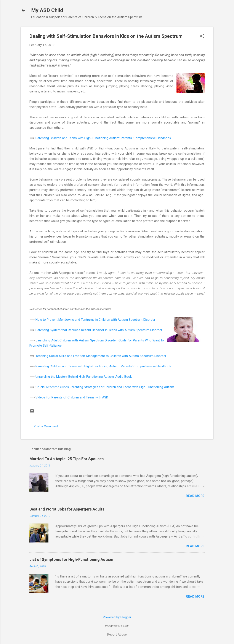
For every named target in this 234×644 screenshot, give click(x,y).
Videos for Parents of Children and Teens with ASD (72, 397)
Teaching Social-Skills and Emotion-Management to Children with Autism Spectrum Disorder (101, 356)
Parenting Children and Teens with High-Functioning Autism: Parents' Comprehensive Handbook (103, 138)
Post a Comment (46, 426)
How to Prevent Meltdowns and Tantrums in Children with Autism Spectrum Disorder (95, 320)
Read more (195, 496)
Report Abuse (117, 634)
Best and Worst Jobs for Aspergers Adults (67, 509)
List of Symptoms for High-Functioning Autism (71, 559)
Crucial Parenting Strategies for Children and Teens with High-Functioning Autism (105, 387)
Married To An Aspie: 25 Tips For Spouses (67, 459)
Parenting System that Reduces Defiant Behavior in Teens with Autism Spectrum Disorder (99, 330)
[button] (202, 36)
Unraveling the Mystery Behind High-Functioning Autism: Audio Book (84, 377)
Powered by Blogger (117, 617)
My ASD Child (47, 10)
